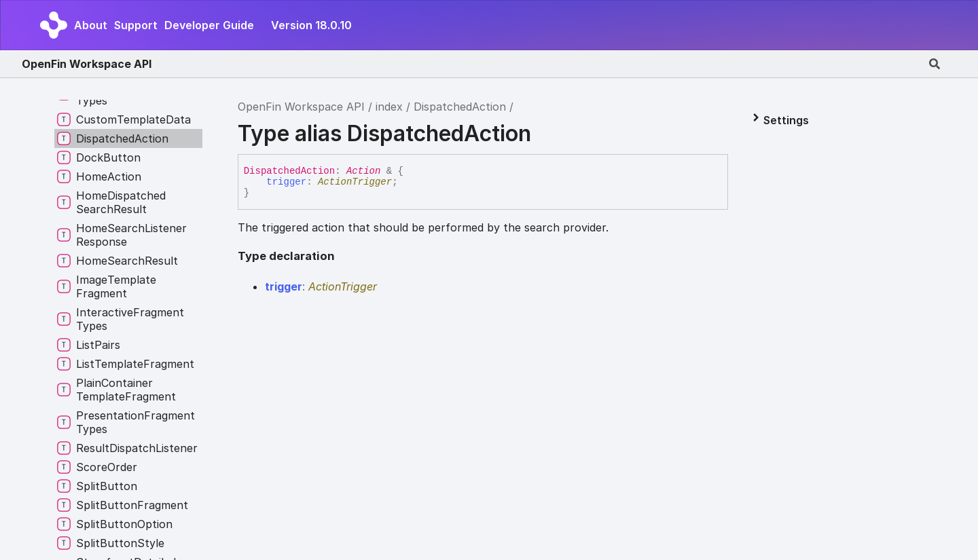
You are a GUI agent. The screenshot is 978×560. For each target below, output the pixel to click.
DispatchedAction (460, 107)
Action (363, 171)
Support (136, 25)
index (389, 107)
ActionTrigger (355, 182)
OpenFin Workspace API (87, 64)
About (91, 25)
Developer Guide (209, 25)
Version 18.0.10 (311, 25)
